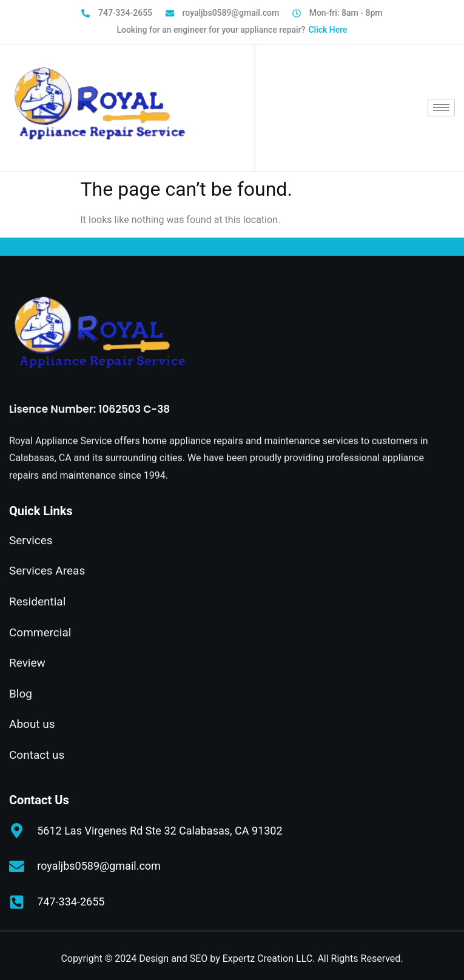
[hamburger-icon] (441, 108)
